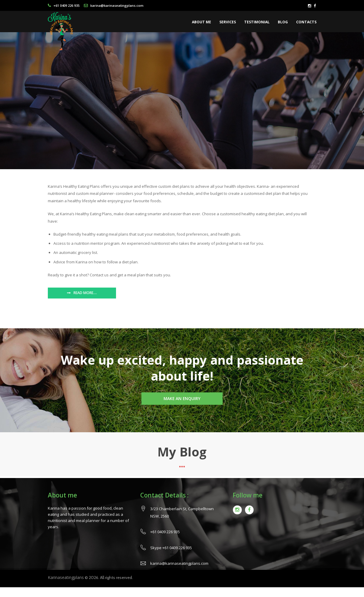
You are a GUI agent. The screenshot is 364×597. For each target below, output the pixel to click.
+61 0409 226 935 (66, 5)
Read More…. (85, 293)
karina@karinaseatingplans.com (117, 5)
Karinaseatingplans (66, 577)
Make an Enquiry (182, 398)
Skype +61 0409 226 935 (171, 554)
